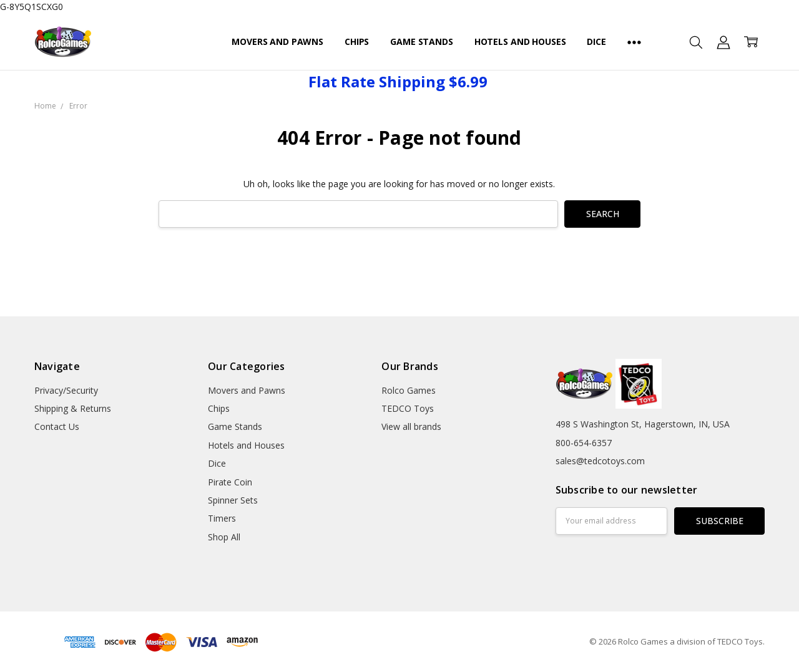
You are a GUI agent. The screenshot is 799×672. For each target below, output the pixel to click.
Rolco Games (409, 390)
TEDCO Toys (408, 408)
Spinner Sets (233, 500)
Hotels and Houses (520, 41)
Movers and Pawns (277, 41)
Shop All (224, 537)
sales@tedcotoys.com (600, 461)
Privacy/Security (66, 390)
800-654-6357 (584, 443)
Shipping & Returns (73, 408)
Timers (222, 518)
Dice (596, 41)
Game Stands (421, 41)
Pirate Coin (230, 482)
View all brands (411, 426)
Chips (357, 41)
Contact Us (57, 426)
